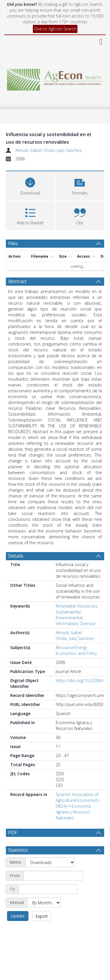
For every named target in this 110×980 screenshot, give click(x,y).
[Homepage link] (55, 78)
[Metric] (50, 862)
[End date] (48, 889)
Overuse (88, 623)
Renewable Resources (76, 606)
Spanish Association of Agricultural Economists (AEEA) (78, 800)
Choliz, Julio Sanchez (62, 150)
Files (13, 243)
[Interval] (44, 903)
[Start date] (53, 876)
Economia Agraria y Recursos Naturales (73, 812)
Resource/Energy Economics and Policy (76, 650)
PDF (13, 832)
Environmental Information (69, 621)
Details (16, 556)
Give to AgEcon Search (55, 29)
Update (18, 916)
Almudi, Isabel (28, 150)
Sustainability (68, 612)
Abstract (17, 281)
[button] (80, 185)
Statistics (18, 850)
